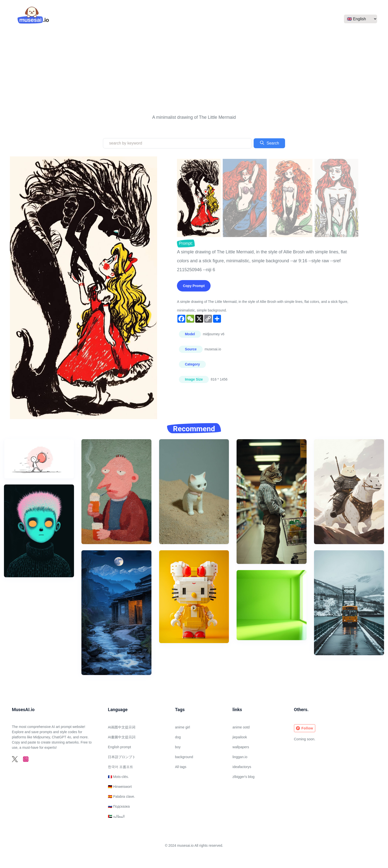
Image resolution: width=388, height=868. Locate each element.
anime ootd (241, 727)
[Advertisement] (194, 72)
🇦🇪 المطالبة (116, 816)
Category (192, 364)
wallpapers (241, 747)
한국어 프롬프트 (121, 767)
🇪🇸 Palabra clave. (121, 796)
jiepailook (240, 737)
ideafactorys (242, 767)
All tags (181, 767)
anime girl (182, 727)
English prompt (119, 747)
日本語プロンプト (122, 757)
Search (269, 143)
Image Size (194, 379)
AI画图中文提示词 (122, 727)
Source (191, 349)
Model (190, 334)
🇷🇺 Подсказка (119, 806)
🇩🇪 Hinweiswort (120, 787)
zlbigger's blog (244, 777)
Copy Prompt (194, 286)
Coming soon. (305, 739)
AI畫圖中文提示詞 (122, 737)
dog (178, 737)
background (184, 757)
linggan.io (240, 757)
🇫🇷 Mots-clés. (118, 777)
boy (178, 747)
